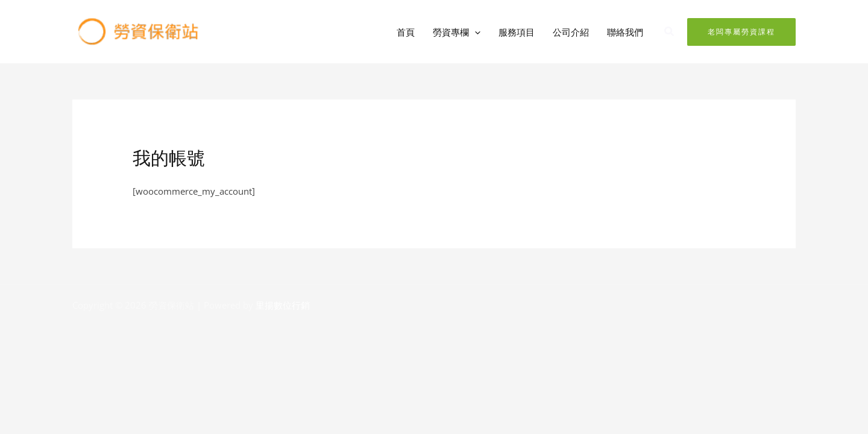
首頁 (406, 32)
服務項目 (517, 32)
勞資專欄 (457, 32)
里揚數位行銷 (283, 305)
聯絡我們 (625, 32)
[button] (475, 32)
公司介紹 (571, 32)
